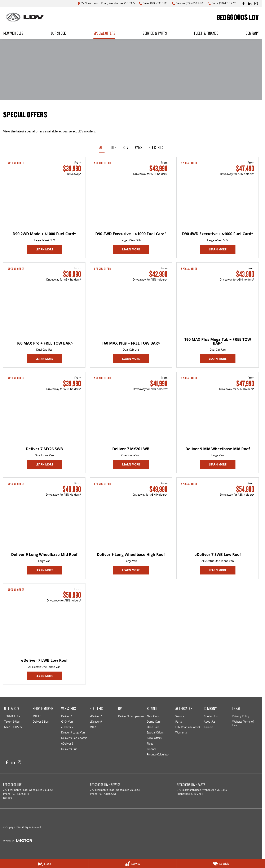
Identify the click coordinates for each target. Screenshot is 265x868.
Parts (179, 722)
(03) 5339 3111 (21, 794)
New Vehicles (13, 33)
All (102, 147)
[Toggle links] (17, 840)
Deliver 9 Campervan (131, 716)
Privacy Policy (241, 716)
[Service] (132, 864)
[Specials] (221, 864)
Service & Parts (155, 33)
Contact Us (211, 716)
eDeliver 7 (67, 727)
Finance (152, 749)
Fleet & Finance (206, 33)
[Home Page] (25, 17)
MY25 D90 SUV (13, 727)
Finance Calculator (158, 754)
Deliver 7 (67, 716)
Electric (156, 147)
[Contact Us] (106, 3)
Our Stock (58, 33)
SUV (126, 147)
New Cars (153, 716)
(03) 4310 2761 (107, 794)
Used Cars (153, 727)
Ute (114, 147)
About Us (210, 722)
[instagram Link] (256, 3)
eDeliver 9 (67, 744)
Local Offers (154, 738)
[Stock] (44, 864)
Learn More (44, 249)
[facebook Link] (244, 3)
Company (252, 33)
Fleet (150, 744)
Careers (209, 727)
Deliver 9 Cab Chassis (74, 738)
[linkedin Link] (250, 3)
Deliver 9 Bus (41, 722)
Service (180, 716)
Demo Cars (154, 722)
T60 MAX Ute (12, 716)
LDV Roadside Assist (188, 727)
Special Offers (104, 33)
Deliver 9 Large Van (73, 732)
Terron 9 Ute (12, 722)
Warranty (181, 732)
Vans (139, 147)
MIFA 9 (37, 716)
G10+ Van (67, 722)
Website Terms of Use (243, 723)
